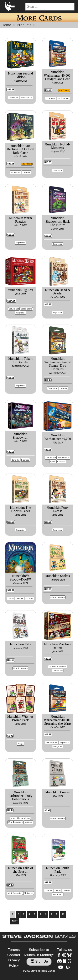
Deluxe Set (14, 97)
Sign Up (39, 961)
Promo (20, 744)
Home (6, 25)
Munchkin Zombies (58, 667)
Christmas (28, 893)
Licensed (26, 172)
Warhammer (63, 98)
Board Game (26, 309)
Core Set (15, 460)
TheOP (11, 598)
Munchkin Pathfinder (20, 818)
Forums (14, 950)
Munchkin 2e (26, 97)
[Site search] (50, 7)
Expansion (51, 98)
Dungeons (58, 746)
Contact (14, 955)
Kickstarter (20, 313)
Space (53, 462)
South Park (58, 894)
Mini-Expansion (58, 597)
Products (24, 25)
